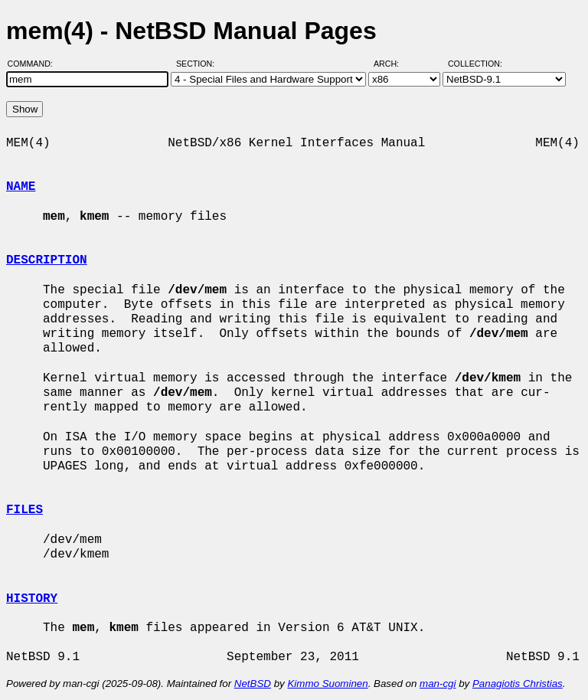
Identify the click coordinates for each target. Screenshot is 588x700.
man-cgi (438, 684)
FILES (24, 510)
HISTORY (32, 599)
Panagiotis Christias (518, 684)
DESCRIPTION (47, 260)
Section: (199, 64)
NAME (21, 187)
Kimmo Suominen (327, 684)
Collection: (475, 64)
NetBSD (253, 684)
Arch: (393, 64)
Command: (35, 64)
